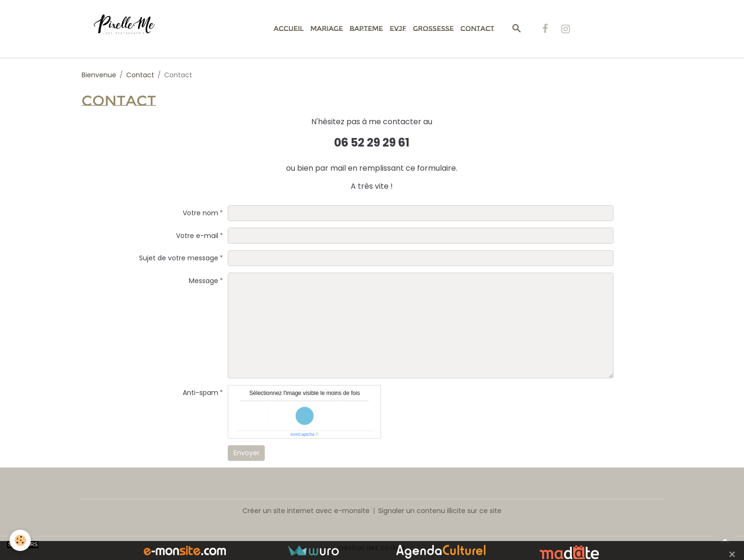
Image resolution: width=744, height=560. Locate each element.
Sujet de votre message (179, 258)
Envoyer (246, 453)
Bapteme (366, 28)
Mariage (327, 28)
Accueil (289, 28)
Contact (477, 28)
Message (204, 281)
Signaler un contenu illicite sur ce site (440, 511)
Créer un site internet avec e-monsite (306, 511)
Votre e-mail (197, 236)
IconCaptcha (302, 434)
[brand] (130, 29)
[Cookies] (20, 540)
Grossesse (433, 28)
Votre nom (200, 213)
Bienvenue (99, 75)
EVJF (398, 28)
